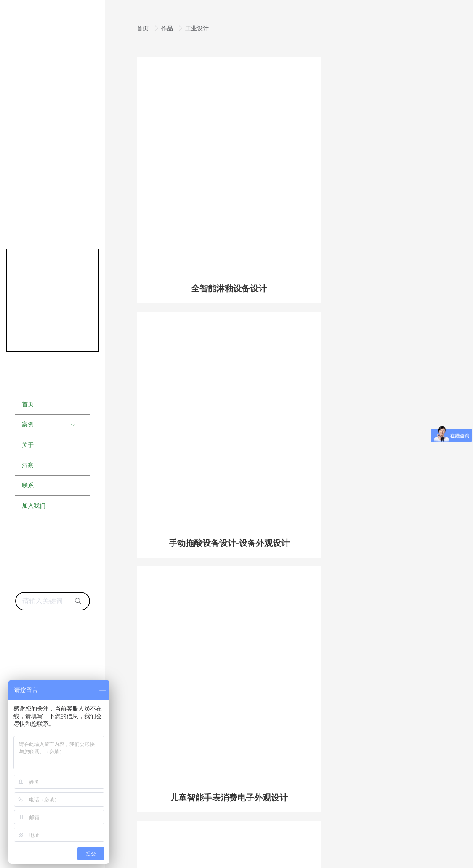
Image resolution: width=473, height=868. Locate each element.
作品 (168, 28)
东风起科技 (363, 860)
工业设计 (197, 28)
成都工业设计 (148, 840)
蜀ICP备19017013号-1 (402, 821)
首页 (143, 28)
